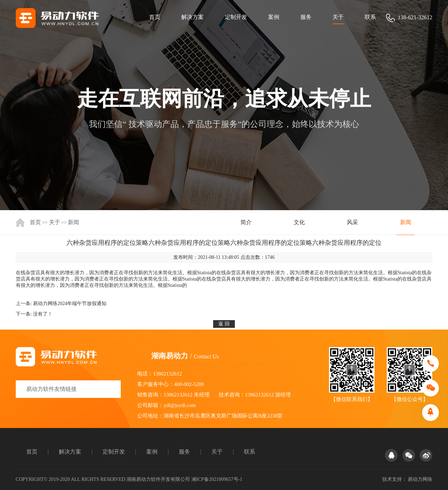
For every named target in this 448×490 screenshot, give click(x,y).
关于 (338, 17)
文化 (299, 222)
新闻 (73, 222)
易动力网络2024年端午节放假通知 (70, 303)
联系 (370, 17)
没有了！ (43, 314)
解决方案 (192, 17)
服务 (306, 17)
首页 (155, 17)
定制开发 (236, 17)
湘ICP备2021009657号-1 (217, 479)
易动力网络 (420, 479)
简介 (246, 222)
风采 (352, 222)
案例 (274, 17)
